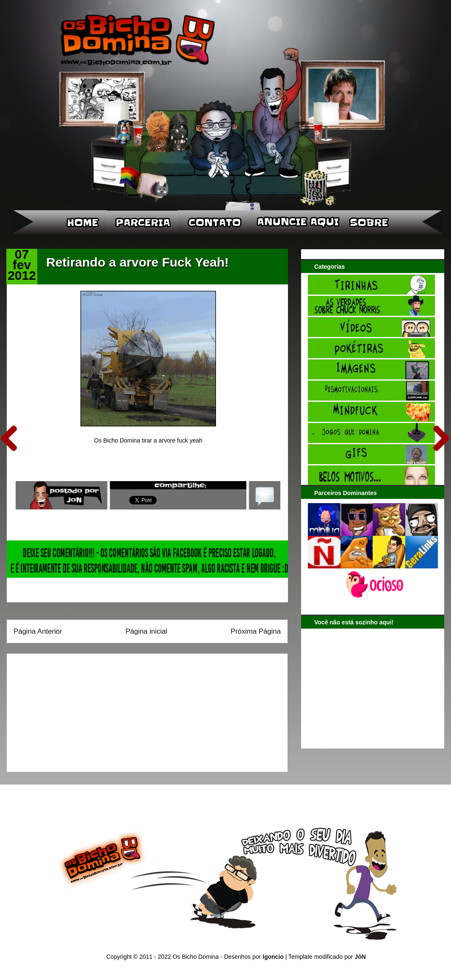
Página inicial (146, 631)
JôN (360, 957)
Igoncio (273, 957)
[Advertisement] (66, 710)
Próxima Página (256, 631)
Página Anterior (38, 631)
